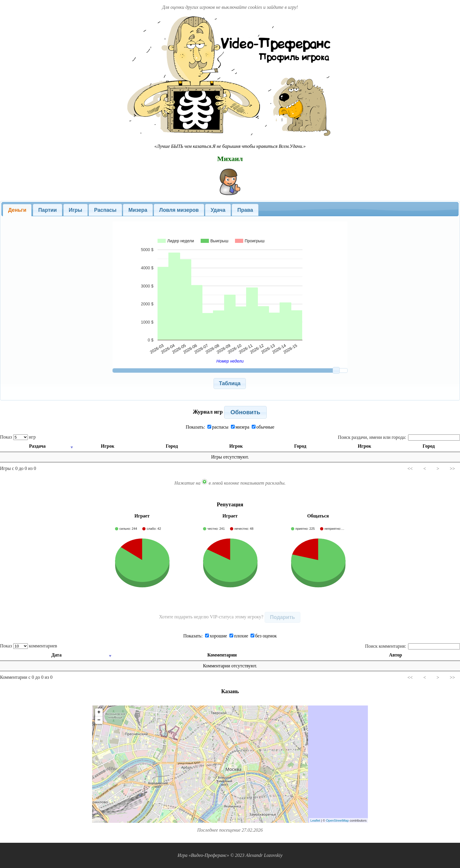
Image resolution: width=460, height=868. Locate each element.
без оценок (264, 636)
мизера (240, 427)
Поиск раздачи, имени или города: (399, 437)
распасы (218, 427)
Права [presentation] (245, 210)
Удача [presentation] (218, 210)
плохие (239, 636)
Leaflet (315, 820)
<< (410, 469)
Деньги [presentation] (17, 210)
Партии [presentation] (47, 210)
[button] (230, 384)
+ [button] (99, 712)
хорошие (216, 636)
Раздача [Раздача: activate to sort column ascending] (37, 446)
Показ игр (18, 437)
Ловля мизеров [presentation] (179, 210)
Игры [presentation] (75, 210)
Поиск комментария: (412, 646)
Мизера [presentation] (138, 210)
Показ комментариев (29, 646)
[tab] (17, 210)
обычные (263, 427)
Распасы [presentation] (105, 210)
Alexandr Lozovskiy (264, 855)
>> (452, 469)
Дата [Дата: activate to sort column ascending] (57, 655)
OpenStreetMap (337, 820)
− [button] (99, 720)
